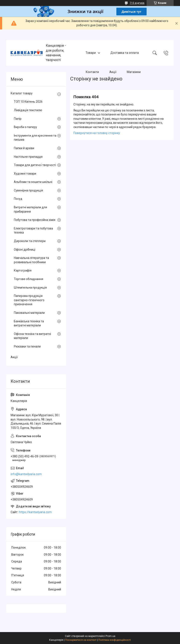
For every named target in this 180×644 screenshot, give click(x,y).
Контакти (92, 72)
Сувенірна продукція (28, 190)
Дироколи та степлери (30, 241)
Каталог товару (22, 93)
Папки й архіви (24, 148)
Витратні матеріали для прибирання (30, 209)
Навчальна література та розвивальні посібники (31, 260)
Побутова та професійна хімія (35, 220)
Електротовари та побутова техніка (33, 231)
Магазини (134, 72)
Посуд (18, 199)
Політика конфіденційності (115, 640)
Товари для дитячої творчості (35, 165)
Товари (91, 53)
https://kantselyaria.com (35, 512)
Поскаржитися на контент (81, 640)
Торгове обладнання (29, 279)
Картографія (23, 270)
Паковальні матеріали (29, 313)
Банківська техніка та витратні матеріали (29, 323)
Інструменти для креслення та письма (35, 138)
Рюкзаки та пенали (27, 346)
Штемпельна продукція (30, 288)
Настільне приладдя (28, 157)
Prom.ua (110, 636)
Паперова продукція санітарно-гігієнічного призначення (29, 300)
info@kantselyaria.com (26, 474)
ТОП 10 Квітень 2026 (28, 102)
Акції (113, 72)
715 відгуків (137, 3)
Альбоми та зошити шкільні (33, 182)
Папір (18, 119)
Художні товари (25, 174)
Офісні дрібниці (25, 250)
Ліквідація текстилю (28, 110)
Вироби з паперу (25, 127)
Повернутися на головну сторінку (97, 133)
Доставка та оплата (125, 53)
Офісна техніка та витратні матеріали (32, 336)
